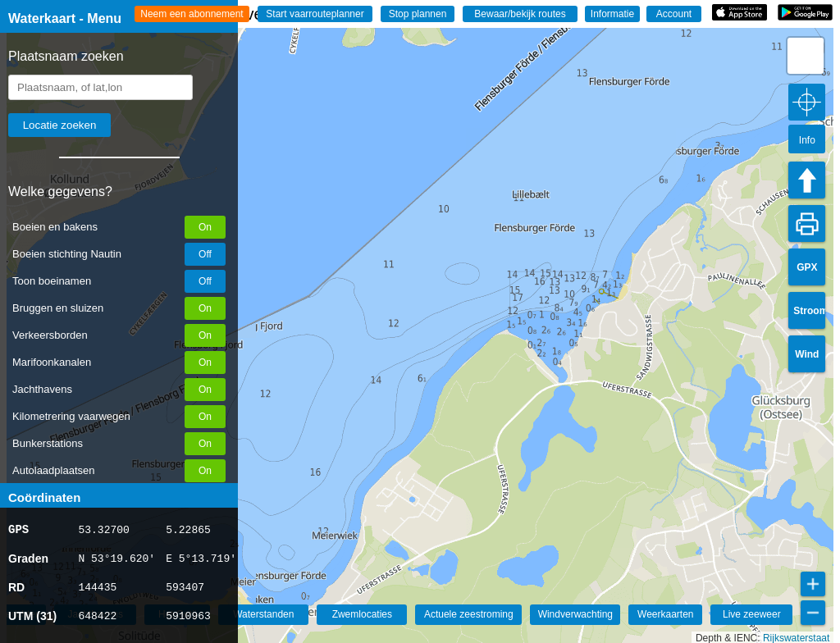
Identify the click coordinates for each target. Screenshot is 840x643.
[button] (806, 56)
